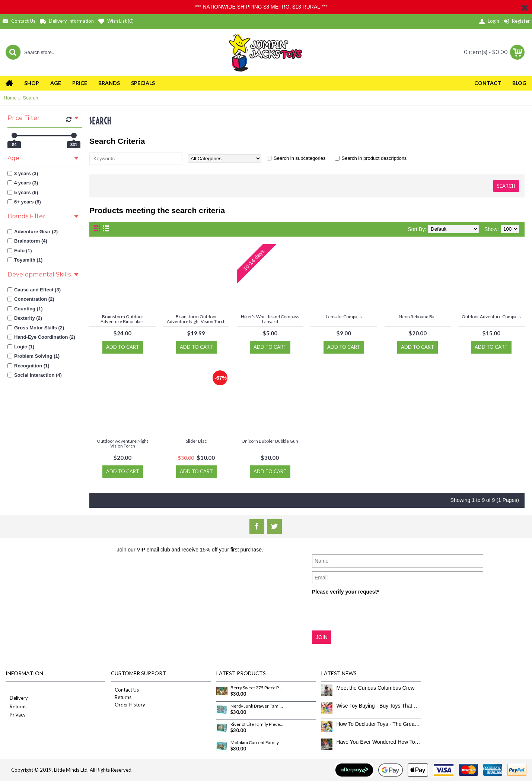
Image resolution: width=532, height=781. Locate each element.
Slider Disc (196, 441)
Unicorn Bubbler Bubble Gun (270, 441)
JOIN (322, 637)
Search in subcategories (300, 158)
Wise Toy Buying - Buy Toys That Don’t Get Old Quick (379, 706)
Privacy (16, 715)
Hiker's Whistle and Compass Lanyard (270, 319)
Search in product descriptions (374, 158)
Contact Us (125, 690)
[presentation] (369, 612)
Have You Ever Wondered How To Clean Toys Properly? (379, 742)
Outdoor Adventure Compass (491, 317)
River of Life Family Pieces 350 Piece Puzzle (257, 724)
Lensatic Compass (344, 317)
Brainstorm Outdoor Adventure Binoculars (122, 319)
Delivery (17, 698)
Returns (16, 707)
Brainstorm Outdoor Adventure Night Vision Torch (196, 319)
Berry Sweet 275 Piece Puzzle (257, 688)
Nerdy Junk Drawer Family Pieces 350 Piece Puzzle (257, 706)
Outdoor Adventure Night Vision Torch (122, 443)
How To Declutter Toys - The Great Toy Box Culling (379, 724)
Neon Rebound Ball (418, 317)
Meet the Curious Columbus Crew (375, 688)
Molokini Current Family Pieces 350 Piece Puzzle (257, 743)
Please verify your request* (345, 592)
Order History (128, 705)
